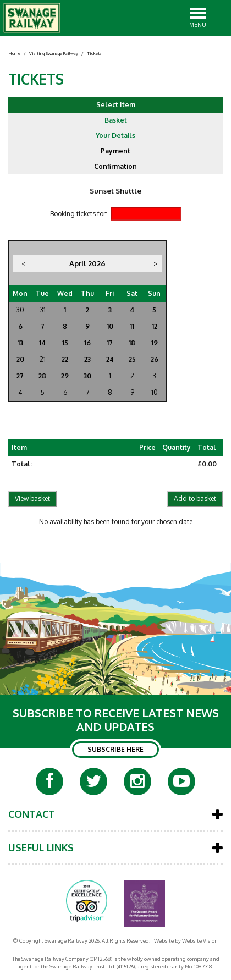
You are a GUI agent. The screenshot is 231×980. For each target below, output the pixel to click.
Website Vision (200, 940)
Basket (116, 120)
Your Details (116, 136)
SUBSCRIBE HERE (116, 749)
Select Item (116, 105)
